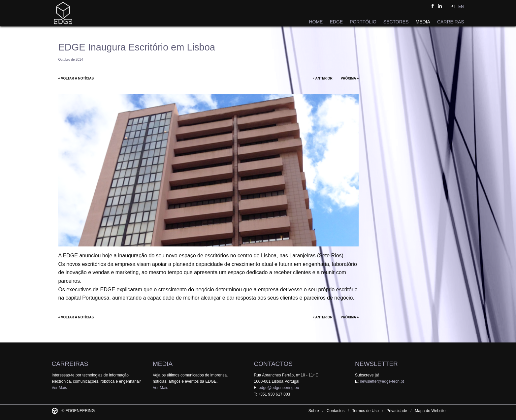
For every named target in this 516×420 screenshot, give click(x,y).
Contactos (336, 411)
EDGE (336, 22)
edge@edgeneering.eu (279, 388)
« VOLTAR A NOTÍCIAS (76, 78)
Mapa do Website (430, 411)
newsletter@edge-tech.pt (382, 381)
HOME (316, 22)
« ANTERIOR (322, 78)
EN (461, 7)
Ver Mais (59, 388)
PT (453, 7)
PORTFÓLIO (363, 22)
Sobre (314, 411)
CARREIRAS (451, 22)
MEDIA (423, 22)
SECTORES (396, 22)
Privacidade (397, 411)
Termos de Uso (365, 411)
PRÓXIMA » (350, 78)
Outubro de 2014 (70, 60)
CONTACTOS (273, 364)
